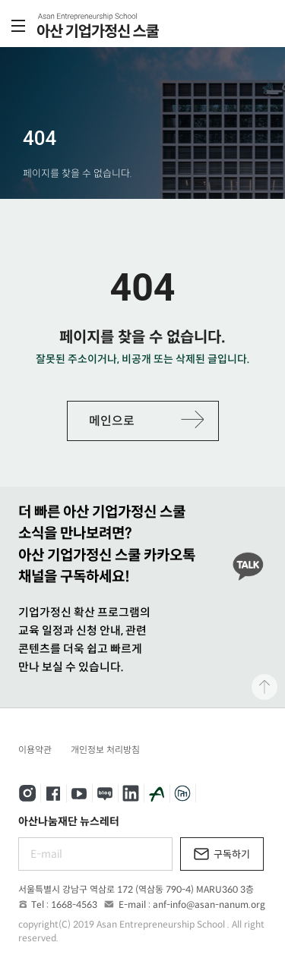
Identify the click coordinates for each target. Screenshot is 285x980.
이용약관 (35, 750)
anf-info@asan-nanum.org (209, 904)
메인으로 (112, 421)
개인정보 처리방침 (105, 750)
